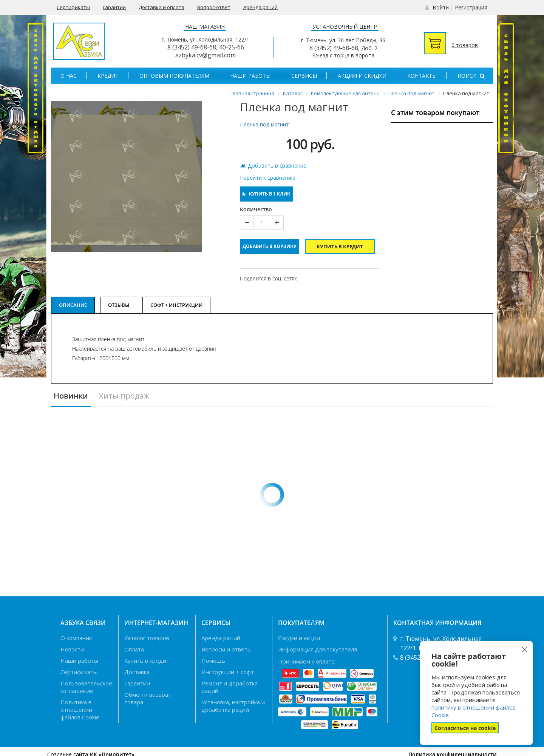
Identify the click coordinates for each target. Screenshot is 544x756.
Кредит (108, 76)
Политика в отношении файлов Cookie (80, 710)
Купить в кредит (340, 246)
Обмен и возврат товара (148, 698)
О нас (69, 76)
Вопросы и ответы (226, 649)
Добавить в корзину (270, 246)
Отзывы (119, 305)
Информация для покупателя (318, 649)
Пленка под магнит (264, 124)
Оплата (134, 649)
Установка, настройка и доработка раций (233, 706)
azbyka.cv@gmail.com (206, 55)
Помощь (213, 661)
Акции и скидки (362, 76)
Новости (72, 649)
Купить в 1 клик (266, 194)
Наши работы (250, 76)
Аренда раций (260, 7)
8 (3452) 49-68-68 (192, 47)
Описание (73, 305)
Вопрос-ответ (214, 7)
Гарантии (114, 7)
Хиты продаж (124, 396)
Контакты (422, 76)
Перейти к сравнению (268, 178)
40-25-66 (232, 47)
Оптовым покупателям (174, 76)
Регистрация (471, 7)
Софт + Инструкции (176, 305)
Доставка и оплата (161, 7)
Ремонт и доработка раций (229, 687)
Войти (441, 7)
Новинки (71, 396)
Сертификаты (73, 7)
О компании (76, 638)
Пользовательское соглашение (86, 687)
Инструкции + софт (228, 672)
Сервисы (304, 76)
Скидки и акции (299, 638)
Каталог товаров (147, 638)
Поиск (471, 76)
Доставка (137, 672)
